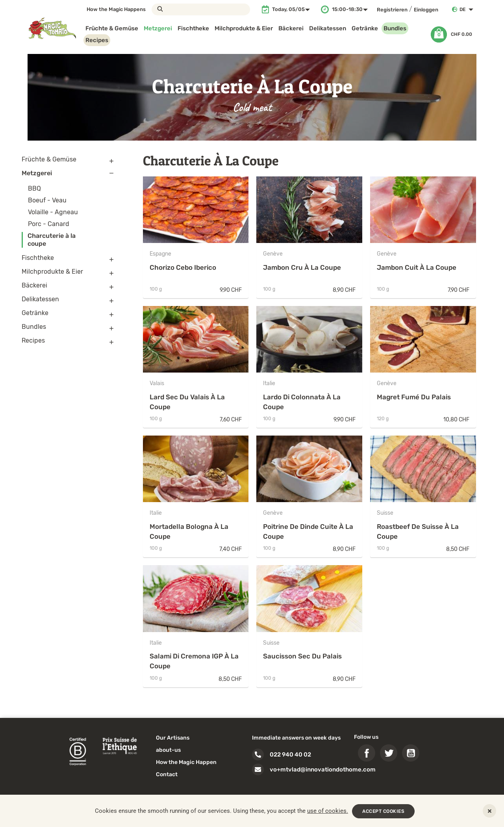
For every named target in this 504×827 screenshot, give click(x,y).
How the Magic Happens (116, 9)
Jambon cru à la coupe (302, 267)
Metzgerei (158, 28)
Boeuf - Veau (47, 200)
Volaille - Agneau (53, 212)
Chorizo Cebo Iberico (183, 267)
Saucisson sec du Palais (302, 656)
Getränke (365, 28)
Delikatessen (328, 28)
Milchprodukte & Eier (244, 28)
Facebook (367, 753)
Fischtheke (193, 28)
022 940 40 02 (290, 755)
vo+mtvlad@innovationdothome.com (323, 770)
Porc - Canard (49, 224)
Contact (167, 774)
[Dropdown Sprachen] (468, 9)
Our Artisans (173, 738)
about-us (168, 750)
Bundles (395, 28)
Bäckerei (291, 28)
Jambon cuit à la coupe (417, 267)
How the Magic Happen (186, 762)
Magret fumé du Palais (414, 397)
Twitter (389, 753)
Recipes (97, 40)
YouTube (411, 753)
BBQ (34, 188)
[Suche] (201, 9)
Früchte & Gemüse (112, 28)
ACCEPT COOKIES (383, 811)
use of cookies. (328, 811)
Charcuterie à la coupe (52, 240)
